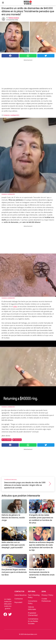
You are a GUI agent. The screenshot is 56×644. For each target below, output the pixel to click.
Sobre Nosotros (21, 595)
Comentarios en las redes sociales (33, 621)
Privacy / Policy (47, 595)
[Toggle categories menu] (3, 3)
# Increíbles (7, 440)
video (15, 306)
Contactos (19, 599)
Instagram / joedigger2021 (12, 115)
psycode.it (18, 602)
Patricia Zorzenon (14, 18)
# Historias (17, 440)
